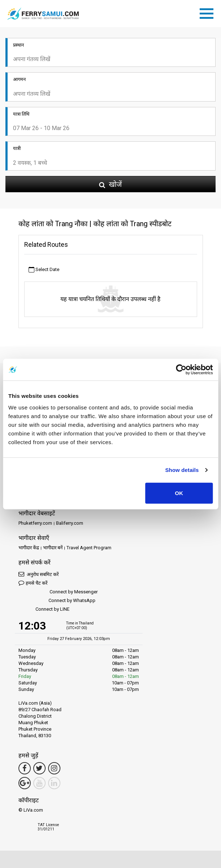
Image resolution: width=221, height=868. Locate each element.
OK (179, 493)
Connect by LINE (44, 609)
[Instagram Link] (54, 768)
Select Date (44, 270)
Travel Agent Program (89, 548)
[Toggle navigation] (208, 12)
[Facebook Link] (25, 768)
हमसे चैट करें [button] (33, 583)
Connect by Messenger (58, 592)
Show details (182, 470)
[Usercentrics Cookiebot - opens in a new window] (181, 370)
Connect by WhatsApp (57, 601)
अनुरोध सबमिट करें (39, 574)
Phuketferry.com (35, 523)
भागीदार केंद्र (29, 548)
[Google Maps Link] (25, 783)
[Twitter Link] (39, 768)
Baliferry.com (70, 523)
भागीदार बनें (53, 548)
